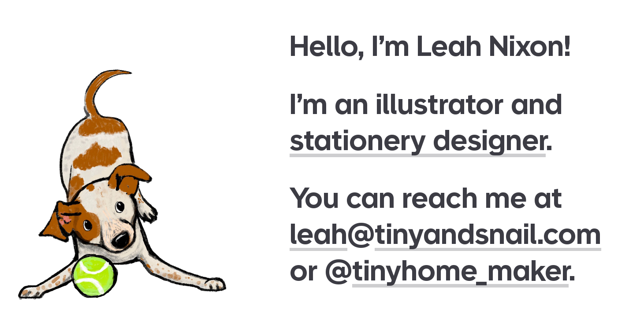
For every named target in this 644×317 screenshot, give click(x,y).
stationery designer (418, 140)
